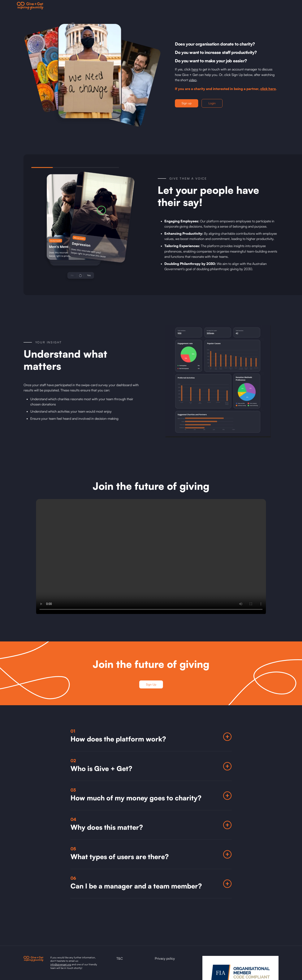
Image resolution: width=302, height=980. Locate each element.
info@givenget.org (61, 964)
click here (268, 89)
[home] (30, 6)
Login (212, 103)
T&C (120, 958)
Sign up (187, 103)
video (193, 80)
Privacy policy (165, 958)
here (195, 69)
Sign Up (151, 684)
